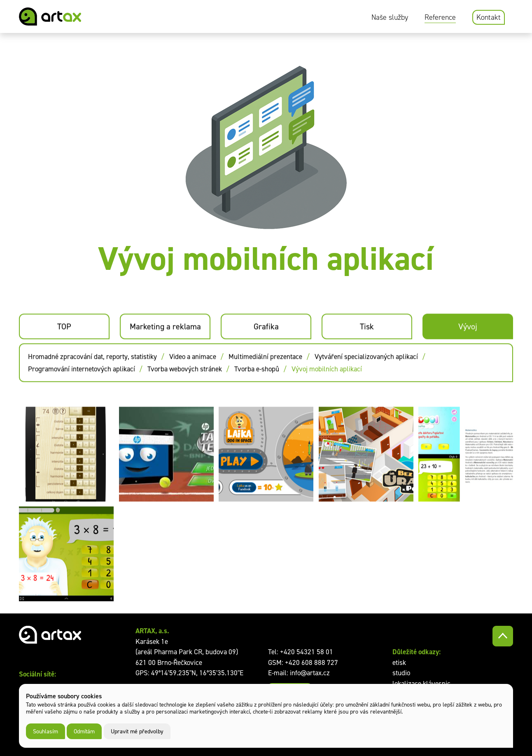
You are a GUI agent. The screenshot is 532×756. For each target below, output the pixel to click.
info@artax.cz (310, 673)
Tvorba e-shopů (257, 389)
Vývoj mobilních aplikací (327, 389)
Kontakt (489, 17)
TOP (64, 346)
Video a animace (193, 376)
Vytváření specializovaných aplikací (366, 376)
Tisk (367, 346)
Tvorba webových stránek (185, 389)
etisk (399, 662)
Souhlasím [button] (45, 731)
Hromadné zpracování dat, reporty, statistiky (92, 376)
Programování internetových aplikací (82, 389)
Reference (440, 17)
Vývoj (468, 346)
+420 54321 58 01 (307, 652)
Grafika (266, 346)
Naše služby (390, 17)
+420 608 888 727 (311, 662)
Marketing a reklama (165, 346)
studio (401, 673)
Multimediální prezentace (265, 376)
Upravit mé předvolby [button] (137, 731)
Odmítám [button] (84, 731)
